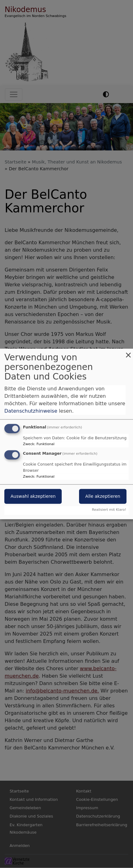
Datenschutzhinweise (31, 411)
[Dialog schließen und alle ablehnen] (128, 352)
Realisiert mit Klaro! (109, 510)
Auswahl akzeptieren (33, 497)
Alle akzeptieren (103, 497)
